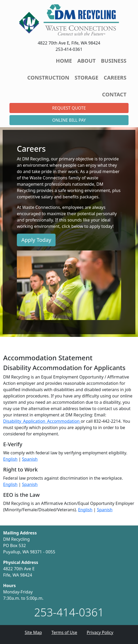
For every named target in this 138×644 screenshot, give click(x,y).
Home (64, 61)
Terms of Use (64, 632)
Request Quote (69, 108)
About (86, 61)
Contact (114, 94)
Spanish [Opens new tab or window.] (30, 459)
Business (114, 61)
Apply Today (36, 240)
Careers (115, 78)
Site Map (33, 632)
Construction (48, 78)
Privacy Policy (100, 632)
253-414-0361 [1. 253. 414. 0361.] (69, 612)
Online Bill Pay (69, 120)
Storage (86, 78)
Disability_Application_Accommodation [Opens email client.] (42, 421)
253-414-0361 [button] (69, 49)
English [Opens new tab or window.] (10, 459)
